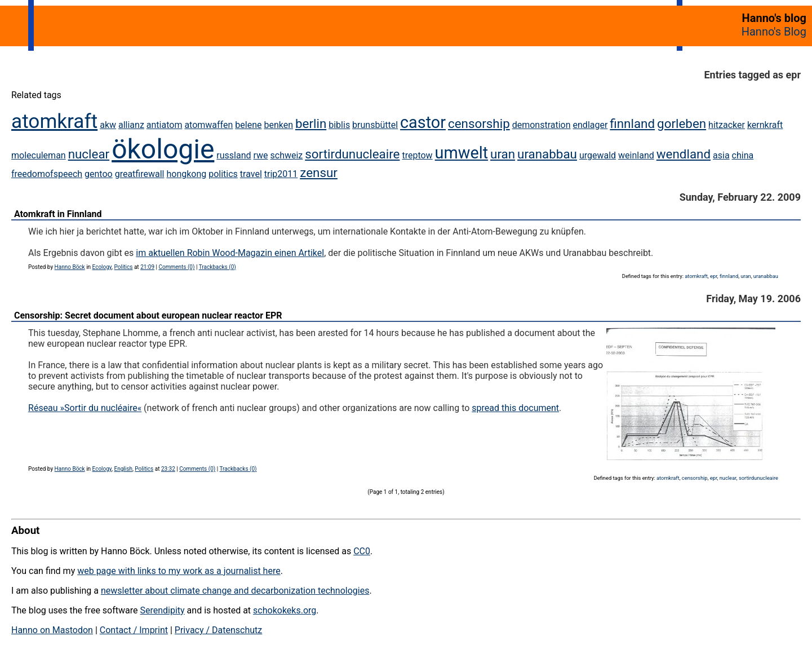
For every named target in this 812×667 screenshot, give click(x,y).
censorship (479, 123)
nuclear (89, 154)
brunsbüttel (375, 125)
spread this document (515, 408)
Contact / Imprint (134, 630)
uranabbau (547, 154)
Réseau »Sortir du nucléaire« (85, 408)
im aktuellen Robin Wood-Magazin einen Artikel (230, 253)
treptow (417, 155)
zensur (319, 173)
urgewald (598, 155)
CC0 (362, 551)
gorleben (682, 123)
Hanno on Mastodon (52, 630)
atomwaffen (208, 125)
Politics (124, 267)
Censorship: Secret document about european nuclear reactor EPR (148, 315)
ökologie (163, 149)
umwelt (462, 153)
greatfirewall (140, 174)
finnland (632, 123)
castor (423, 122)
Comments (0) (176, 267)
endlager (591, 125)
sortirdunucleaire (352, 154)
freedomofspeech (47, 174)
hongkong (186, 174)
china (743, 155)
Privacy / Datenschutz (218, 630)
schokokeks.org (285, 610)
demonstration (542, 125)
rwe (260, 155)
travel (251, 174)
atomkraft (54, 121)
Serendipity (162, 610)
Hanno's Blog (774, 32)
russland (234, 155)
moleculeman (39, 155)
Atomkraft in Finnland (58, 214)
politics (223, 174)
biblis (339, 125)
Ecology (102, 267)
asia (721, 155)
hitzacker (727, 125)
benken (278, 125)
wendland (684, 154)
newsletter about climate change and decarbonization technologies (235, 591)
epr (714, 276)
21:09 (147, 267)
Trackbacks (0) (218, 267)
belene (248, 125)
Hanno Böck (70, 267)
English (123, 469)
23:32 (168, 469)
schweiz (287, 155)
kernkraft (765, 125)
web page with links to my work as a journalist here (179, 571)
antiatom (165, 125)
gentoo (99, 174)
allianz (131, 125)
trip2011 (281, 174)
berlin (311, 123)
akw (108, 125)
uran (503, 154)
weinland (636, 155)
